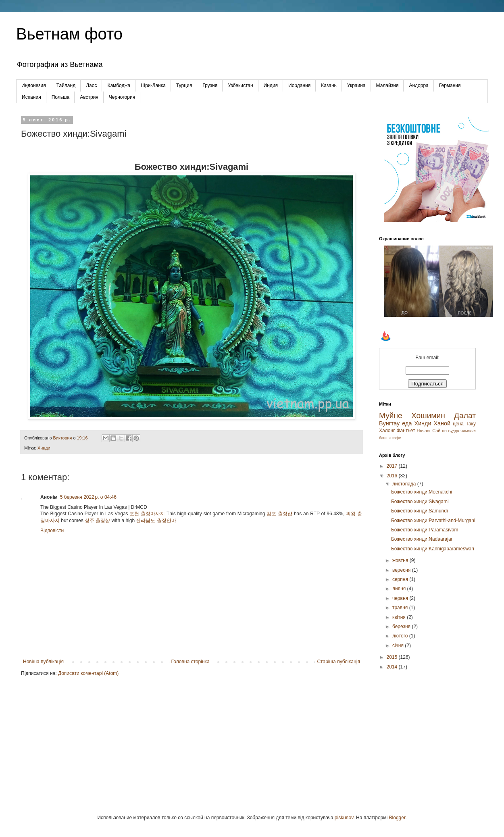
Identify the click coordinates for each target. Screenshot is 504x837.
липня (400, 589)
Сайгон (439, 431)
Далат (465, 415)
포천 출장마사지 (147, 514)
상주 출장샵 (97, 521)
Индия (271, 85)
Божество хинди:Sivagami (420, 502)
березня (402, 627)
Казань (329, 85)
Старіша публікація (338, 662)
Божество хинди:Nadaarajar (422, 539)
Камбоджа (119, 85)
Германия (450, 85)
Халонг (387, 431)
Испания (31, 97)
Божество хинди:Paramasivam (425, 530)
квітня (400, 617)
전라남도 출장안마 (156, 521)
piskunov (344, 818)
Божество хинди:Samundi (420, 511)
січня (399, 645)
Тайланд (66, 85)
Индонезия (34, 85)
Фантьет (406, 431)
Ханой (442, 423)
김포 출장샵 (279, 514)
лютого (401, 636)
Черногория (122, 97)
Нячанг (424, 431)
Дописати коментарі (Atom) (88, 673)
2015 (393, 657)
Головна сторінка (191, 662)
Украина (356, 85)
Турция (184, 85)
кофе (397, 438)
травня (401, 608)
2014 (393, 667)
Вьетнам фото (69, 34)
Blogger (397, 818)
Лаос (91, 85)
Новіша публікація (43, 662)
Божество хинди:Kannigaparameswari (433, 549)
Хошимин (428, 415)
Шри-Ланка (153, 85)
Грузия (210, 85)
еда (407, 423)
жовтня (401, 560)
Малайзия (387, 85)
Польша (61, 97)
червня (401, 598)
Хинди (44, 448)
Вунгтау (389, 423)
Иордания (299, 85)
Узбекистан (240, 85)
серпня (401, 579)
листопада (405, 484)
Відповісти (52, 531)
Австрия (89, 97)
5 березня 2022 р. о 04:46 (88, 497)
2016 (393, 476)
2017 (393, 466)
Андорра (419, 85)
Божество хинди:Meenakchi (422, 492)
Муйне (391, 415)
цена (458, 424)
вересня (402, 570)
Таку (471, 424)
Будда (454, 431)
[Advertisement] (427, 723)
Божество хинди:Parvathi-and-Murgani (433, 521)
